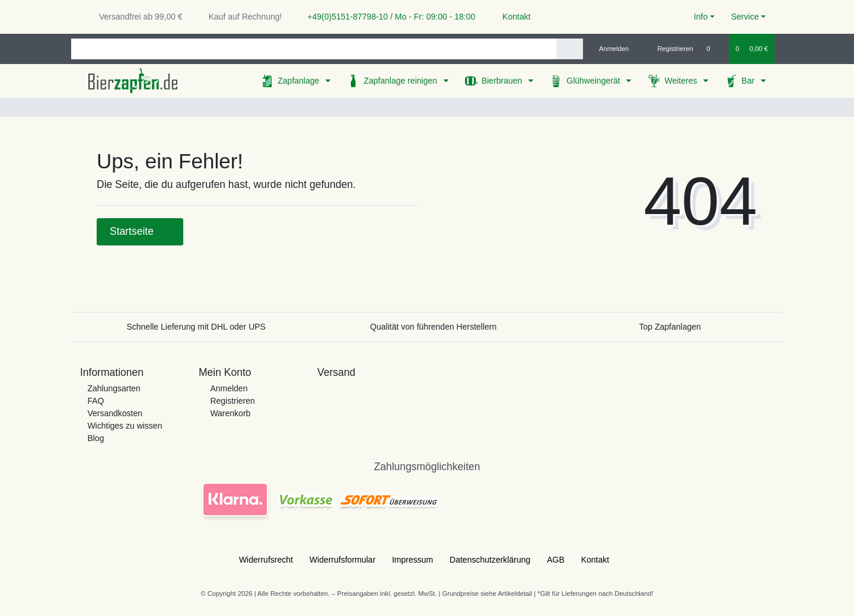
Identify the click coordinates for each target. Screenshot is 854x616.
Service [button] (745, 17)
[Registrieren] (669, 49)
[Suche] (570, 49)
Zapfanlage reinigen (401, 81)
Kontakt (511, 17)
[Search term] (314, 49)
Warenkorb (230, 413)
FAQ (95, 401)
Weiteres (682, 81)
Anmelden (229, 388)
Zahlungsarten (114, 388)
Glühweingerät (594, 81)
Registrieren (232, 401)
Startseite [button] (140, 231)
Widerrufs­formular (342, 560)
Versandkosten (115, 413)
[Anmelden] (609, 49)
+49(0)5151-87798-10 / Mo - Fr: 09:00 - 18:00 (387, 17)
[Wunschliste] (714, 49)
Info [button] (701, 17)
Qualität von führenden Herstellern (433, 327)
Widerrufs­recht (266, 560)
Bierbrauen (503, 81)
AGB (556, 560)
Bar (749, 81)
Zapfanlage (299, 81)
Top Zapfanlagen (670, 327)
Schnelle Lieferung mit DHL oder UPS (196, 327)
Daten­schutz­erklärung (490, 560)
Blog (95, 438)
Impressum (412, 560)
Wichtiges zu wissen (125, 426)
